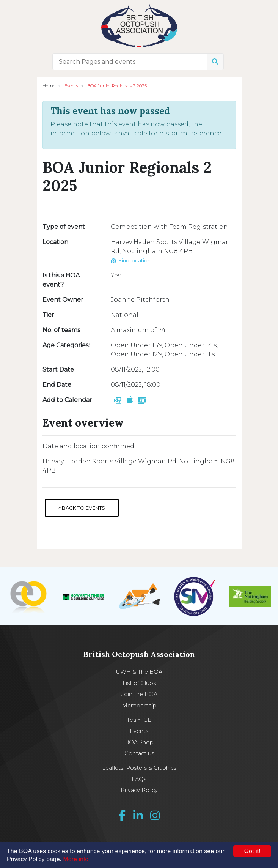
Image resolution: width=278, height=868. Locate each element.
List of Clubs (139, 683)
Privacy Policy (139, 790)
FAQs (139, 779)
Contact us (139, 753)
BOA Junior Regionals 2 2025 (117, 86)
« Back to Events (82, 508)
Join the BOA (139, 694)
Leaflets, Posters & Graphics (139, 768)
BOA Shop (139, 742)
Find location (131, 261)
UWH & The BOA (139, 672)
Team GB (139, 720)
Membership (139, 706)
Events (71, 86)
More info (76, 859)
